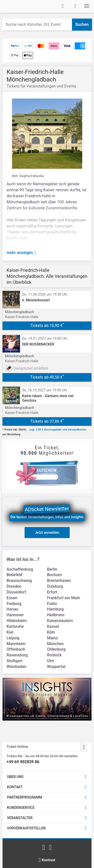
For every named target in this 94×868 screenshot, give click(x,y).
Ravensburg (17, 655)
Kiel (10, 632)
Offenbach (16, 649)
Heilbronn (56, 615)
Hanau (12, 609)
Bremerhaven (59, 581)
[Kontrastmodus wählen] (47, 860)
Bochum (55, 575)
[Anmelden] (63, 6)
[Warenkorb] (75, 6)
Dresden (14, 586)
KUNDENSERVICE (21, 808)
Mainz (53, 638)
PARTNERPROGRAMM (25, 797)
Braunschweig (19, 581)
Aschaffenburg (20, 569)
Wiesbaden (16, 667)
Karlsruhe (15, 626)
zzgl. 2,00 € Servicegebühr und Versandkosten (58, 430)
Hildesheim (17, 621)
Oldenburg (56, 649)
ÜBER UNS (15, 777)
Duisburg (55, 586)
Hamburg (55, 609)
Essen (12, 598)
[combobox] (37, 25)
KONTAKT (15, 787)
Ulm (51, 661)
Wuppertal (56, 667)
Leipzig (13, 638)
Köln (51, 632)
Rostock (54, 655)
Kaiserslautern (60, 621)
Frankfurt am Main (64, 598)
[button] (87, 6)
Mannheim (16, 644)
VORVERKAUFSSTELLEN (26, 828)
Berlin (52, 569)
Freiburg (14, 604)
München (56, 644)
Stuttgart (15, 661)
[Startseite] (22, 6)
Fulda (52, 604)
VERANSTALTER (20, 818)
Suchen (82, 24)
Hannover (15, 615)
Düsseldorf (16, 592)
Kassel (53, 626)
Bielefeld (14, 575)
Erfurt (52, 592)
